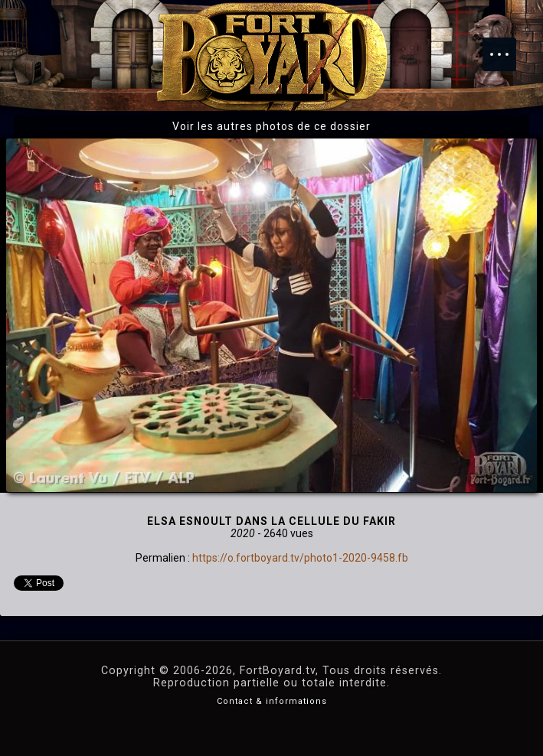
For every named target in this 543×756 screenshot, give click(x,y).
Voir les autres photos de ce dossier (271, 126)
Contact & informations (272, 701)
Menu (507, 47)
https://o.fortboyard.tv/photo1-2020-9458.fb (300, 558)
